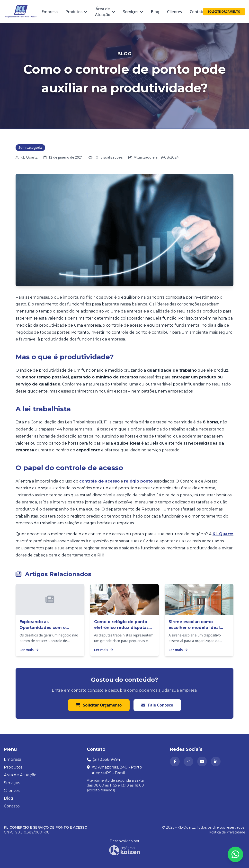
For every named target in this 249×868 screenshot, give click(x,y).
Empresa (50, 12)
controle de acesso (99, 481)
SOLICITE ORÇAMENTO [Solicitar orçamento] (224, 12)
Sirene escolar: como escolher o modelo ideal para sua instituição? (194, 628)
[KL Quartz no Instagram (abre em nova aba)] (188, 761)
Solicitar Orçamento (99, 705)
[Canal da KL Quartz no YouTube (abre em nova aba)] (202, 761)
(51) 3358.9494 (106, 759)
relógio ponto (138, 481)
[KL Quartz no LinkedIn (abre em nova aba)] (216, 761)
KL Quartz (223, 534)
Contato (197, 12)
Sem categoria (30, 148)
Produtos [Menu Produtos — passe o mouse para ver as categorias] (76, 12)
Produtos (13, 767)
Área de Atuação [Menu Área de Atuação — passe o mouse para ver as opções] (105, 12)
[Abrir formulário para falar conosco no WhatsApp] (235, 854)
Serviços (12, 783)
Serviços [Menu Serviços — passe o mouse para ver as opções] (133, 12)
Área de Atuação (20, 775)
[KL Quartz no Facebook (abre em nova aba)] (175, 761)
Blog (155, 12)
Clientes (174, 12)
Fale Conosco (157, 705)
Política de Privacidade (227, 832)
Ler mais (29, 650)
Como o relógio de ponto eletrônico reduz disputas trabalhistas (121, 628)
